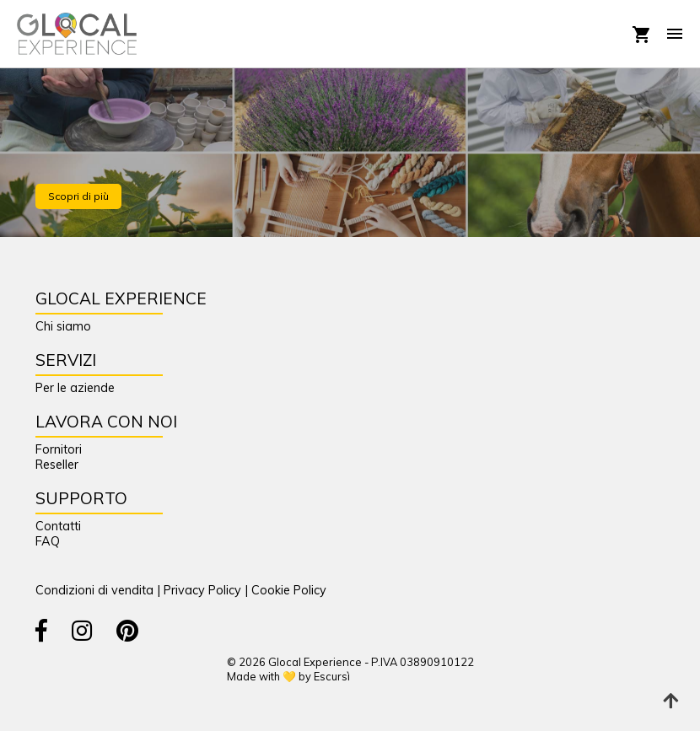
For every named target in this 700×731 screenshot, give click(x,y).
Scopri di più (78, 196)
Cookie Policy (289, 590)
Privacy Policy (202, 590)
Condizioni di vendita (94, 590)
